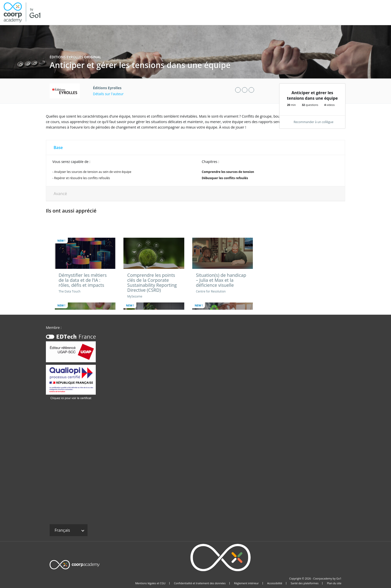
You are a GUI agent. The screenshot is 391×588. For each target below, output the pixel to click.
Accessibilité (275, 583)
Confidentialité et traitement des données (200, 583)
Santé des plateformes (305, 583)
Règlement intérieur (246, 583)
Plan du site (334, 583)
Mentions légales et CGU (150, 583)
